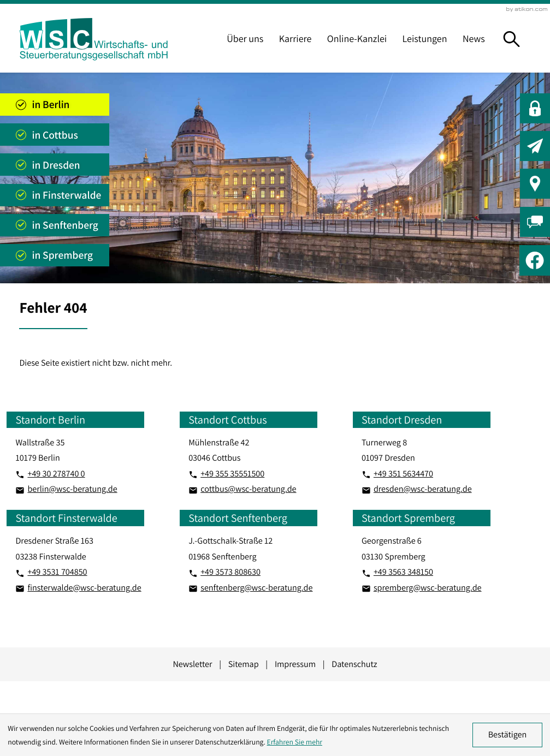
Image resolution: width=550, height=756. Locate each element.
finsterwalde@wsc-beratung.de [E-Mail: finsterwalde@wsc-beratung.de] (84, 588)
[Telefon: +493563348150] (403, 572)
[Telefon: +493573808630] (230, 572)
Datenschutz (354, 664)
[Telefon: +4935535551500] (232, 474)
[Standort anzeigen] (55, 105)
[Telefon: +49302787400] (56, 474)
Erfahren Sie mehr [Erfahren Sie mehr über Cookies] (295, 742)
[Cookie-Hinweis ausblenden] (507, 735)
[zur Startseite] (93, 39)
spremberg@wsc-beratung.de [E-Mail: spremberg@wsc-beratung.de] (428, 588)
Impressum (295, 664)
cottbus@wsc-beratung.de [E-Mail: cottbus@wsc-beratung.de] (248, 489)
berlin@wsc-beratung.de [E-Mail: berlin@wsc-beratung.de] (72, 489)
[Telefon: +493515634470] (403, 474)
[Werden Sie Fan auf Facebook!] (535, 260)
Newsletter (192, 664)
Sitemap (244, 664)
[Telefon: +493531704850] (57, 572)
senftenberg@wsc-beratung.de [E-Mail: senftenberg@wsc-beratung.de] (256, 588)
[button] (535, 108)
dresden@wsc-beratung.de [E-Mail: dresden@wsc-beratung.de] (423, 489)
